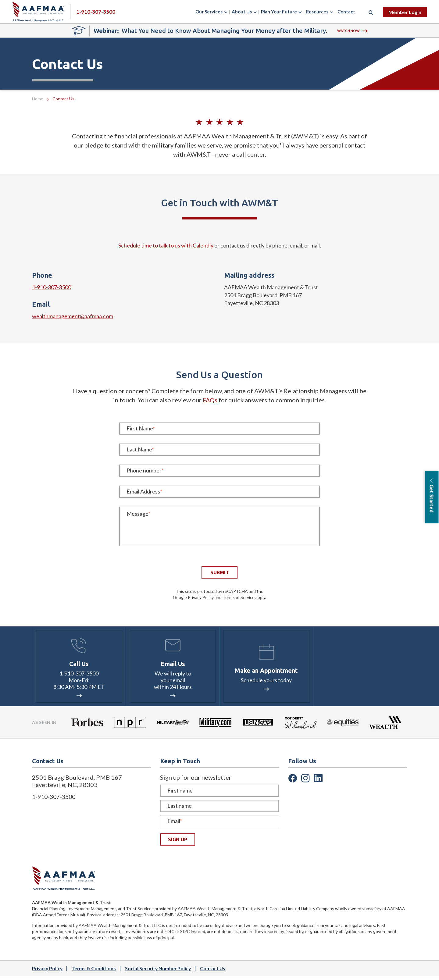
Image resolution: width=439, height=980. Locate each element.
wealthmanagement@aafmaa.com (73, 316)
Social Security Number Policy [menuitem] (161, 972)
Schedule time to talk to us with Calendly (166, 245)
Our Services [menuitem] (209, 12)
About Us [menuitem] (242, 12)
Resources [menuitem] (317, 12)
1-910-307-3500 (52, 287)
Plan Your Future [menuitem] (279, 12)
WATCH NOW (352, 31)
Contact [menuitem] (346, 12)
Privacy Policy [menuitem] (48, 972)
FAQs (210, 400)
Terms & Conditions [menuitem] (95, 972)
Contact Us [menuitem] (216, 972)
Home (38, 99)
